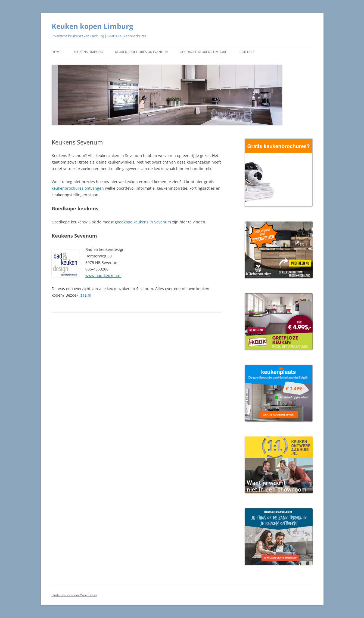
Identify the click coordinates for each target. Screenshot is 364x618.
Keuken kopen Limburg (92, 26)
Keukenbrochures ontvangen (141, 52)
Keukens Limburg (88, 52)
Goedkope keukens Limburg (204, 52)
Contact (247, 52)
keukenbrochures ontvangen (78, 188)
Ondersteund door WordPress (74, 595)
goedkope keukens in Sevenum (143, 222)
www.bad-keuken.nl (103, 276)
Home (57, 52)
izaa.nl (85, 295)
